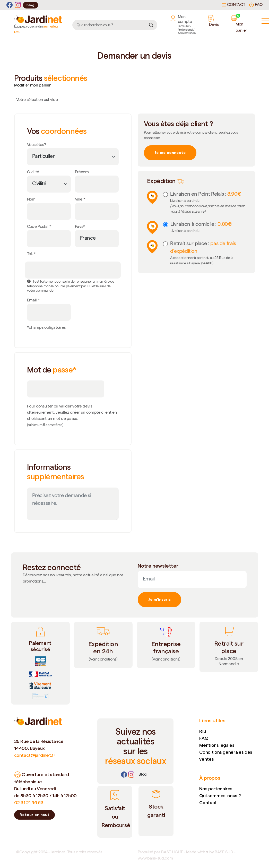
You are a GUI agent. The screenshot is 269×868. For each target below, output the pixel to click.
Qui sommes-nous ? (220, 796)
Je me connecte (170, 153)
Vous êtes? (37, 145)
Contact (233, 5)
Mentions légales (217, 745)
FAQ (256, 5)
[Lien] (143, 775)
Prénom (82, 172)
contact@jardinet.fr (35, 755)
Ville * (80, 200)
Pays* (80, 227)
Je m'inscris (159, 600)
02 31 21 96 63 (29, 802)
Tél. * (31, 254)
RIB (203, 731)
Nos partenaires (216, 789)
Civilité (33, 172)
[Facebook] (10, 5)
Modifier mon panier (32, 86)
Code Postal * (39, 227)
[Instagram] (18, 5)
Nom (31, 200)
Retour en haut (34, 815)
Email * (33, 301)
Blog (31, 5)
